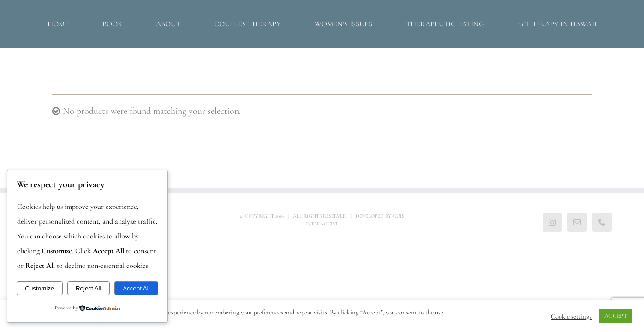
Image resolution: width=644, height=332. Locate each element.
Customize (39, 288)
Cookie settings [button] (571, 316)
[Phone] (602, 222)
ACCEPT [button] (616, 316)
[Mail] (577, 222)
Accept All (136, 288)
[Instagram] (552, 222)
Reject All (89, 288)
